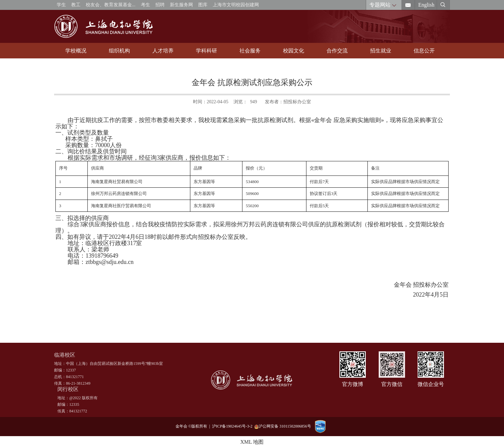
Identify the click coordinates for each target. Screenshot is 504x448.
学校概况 (76, 51)
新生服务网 (181, 5)
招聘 (160, 5)
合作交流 (337, 51)
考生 (145, 5)
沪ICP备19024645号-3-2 (233, 426)
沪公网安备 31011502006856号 (283, 426)
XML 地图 (252, 442)
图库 (203, 5)
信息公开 (424, 51)
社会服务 (250, 51)
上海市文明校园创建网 (236, 5)
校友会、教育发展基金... (111, 5)
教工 (76, 5)
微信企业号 (431, 384)
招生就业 (381, 51)
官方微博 (353, 384)
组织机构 (119, 51)
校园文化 (294, 51)
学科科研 (206, 51)
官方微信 (392, 384)
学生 (61, 5)
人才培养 (163, 51)
